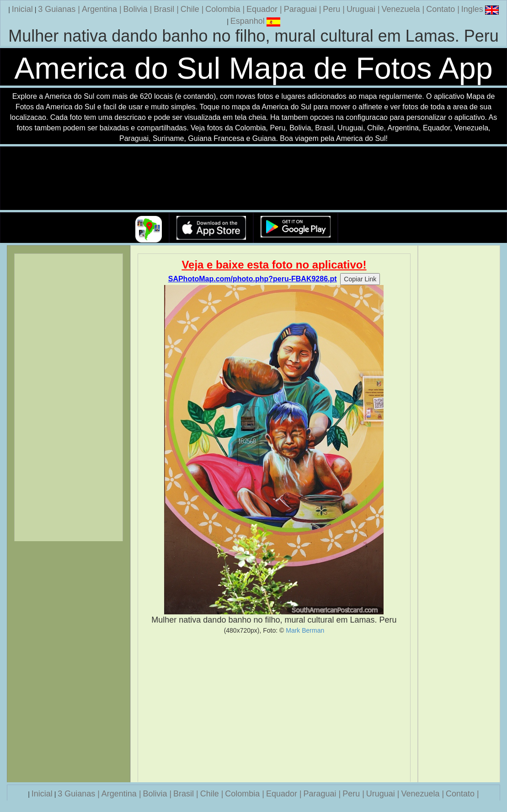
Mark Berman (305, 630)
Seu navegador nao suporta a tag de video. (254, 179)
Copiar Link (360, 279)
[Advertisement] (274, 708)
